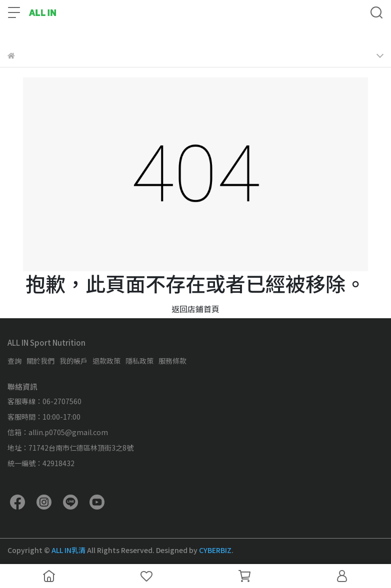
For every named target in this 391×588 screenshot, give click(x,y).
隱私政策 (139, 361)
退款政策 (106, 361)
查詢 (14, 361)
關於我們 (40, 361)
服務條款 (172, 361)
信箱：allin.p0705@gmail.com (58, 432)
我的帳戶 (73, 361)
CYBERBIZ (215, 550)
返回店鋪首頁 (195, 309)
